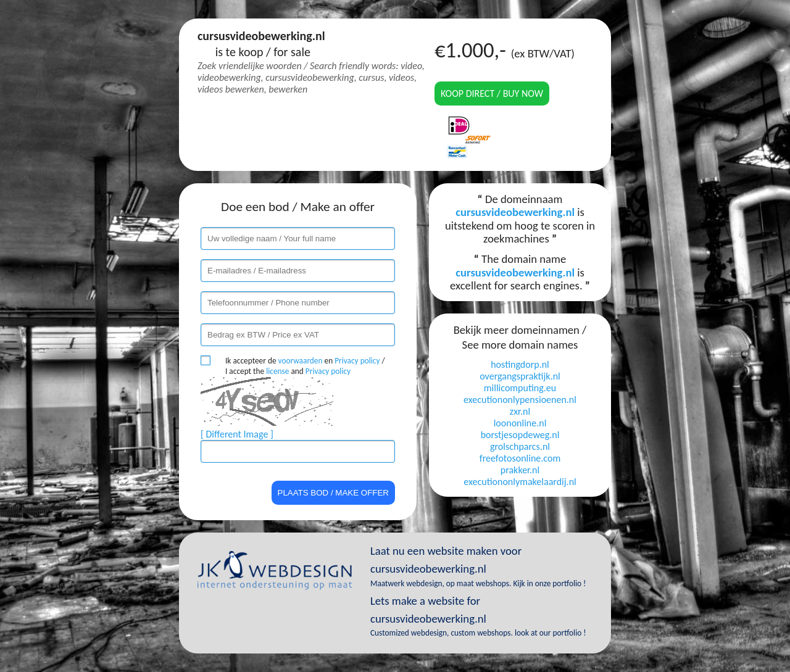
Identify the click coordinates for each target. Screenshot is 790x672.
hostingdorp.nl (520, 364)
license (277, 371)
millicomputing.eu (520, 388)
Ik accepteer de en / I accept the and (305, 366)
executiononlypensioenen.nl (520, 400)
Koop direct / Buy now (492, 93)
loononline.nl (520, 423)
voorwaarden (301, 361)
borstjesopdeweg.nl (520, 435)
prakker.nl (520, 470)
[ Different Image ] (237, 434)
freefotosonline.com (520, 458)
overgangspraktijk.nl (520, 376)
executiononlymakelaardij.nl (520, 482)
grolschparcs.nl (520, 446)
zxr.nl (520, 411)
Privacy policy (357, 361)
